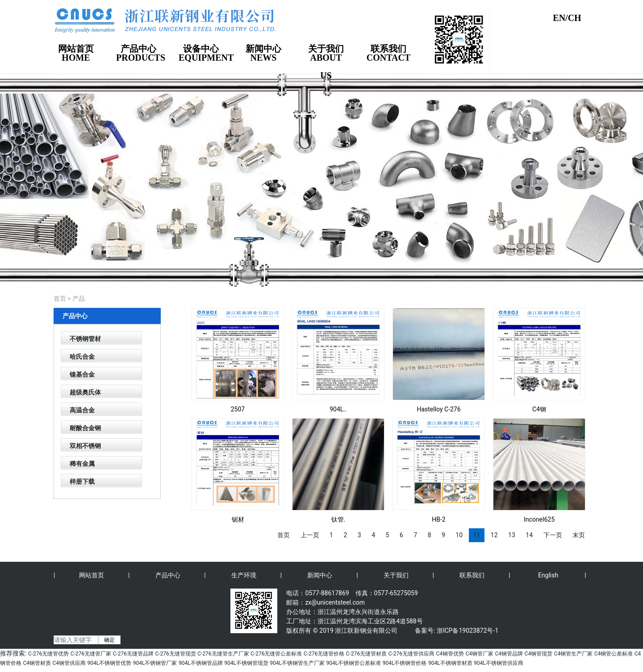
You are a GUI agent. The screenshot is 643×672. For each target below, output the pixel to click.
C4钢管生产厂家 (574, 654)
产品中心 (168, 575)
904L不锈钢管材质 (450, 663)
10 (459, 535)
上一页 (310, 535)
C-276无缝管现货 (175, 654)
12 (494, 535)
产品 (79, 299)
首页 (60, 299)
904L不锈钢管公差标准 (354, 663)
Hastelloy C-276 (438, 409)
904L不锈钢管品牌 (201, 663)
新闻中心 (320, 575)
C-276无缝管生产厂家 (223, 654)
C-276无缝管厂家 (91, 654)
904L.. (338, 409)
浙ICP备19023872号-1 (468, 631)
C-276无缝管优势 (48, 654)
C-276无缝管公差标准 (276, 654)
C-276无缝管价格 (324, 654)
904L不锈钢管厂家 (155, 663)
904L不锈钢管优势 (110, 663)
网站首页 (92, 575)
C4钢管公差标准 (614, 654)
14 (529, 535)
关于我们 (396, 575)
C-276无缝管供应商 (411, 654)
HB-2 (438, 519)
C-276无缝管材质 (366, 654)
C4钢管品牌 (509, 654)
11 (477, 535)
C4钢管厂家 (480, 654)
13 (512, 535)
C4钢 (539, 409)
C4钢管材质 (37, 663)
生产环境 (244, 575)
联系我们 (472, 575)
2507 (238, 409)
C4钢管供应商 (69, 663)
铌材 (238, 519)
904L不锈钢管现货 (246, 663)
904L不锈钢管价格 (405, 663)
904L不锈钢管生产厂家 (297, 663)
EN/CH (567, 18)
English (548, 575)
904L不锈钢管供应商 (499, 663)
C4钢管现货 (539, 654)
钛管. (338, 519)
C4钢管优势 (450, 654)
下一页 (553, 535)
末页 (579, 535)
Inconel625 (539, 519)
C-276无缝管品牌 (133, 654)
